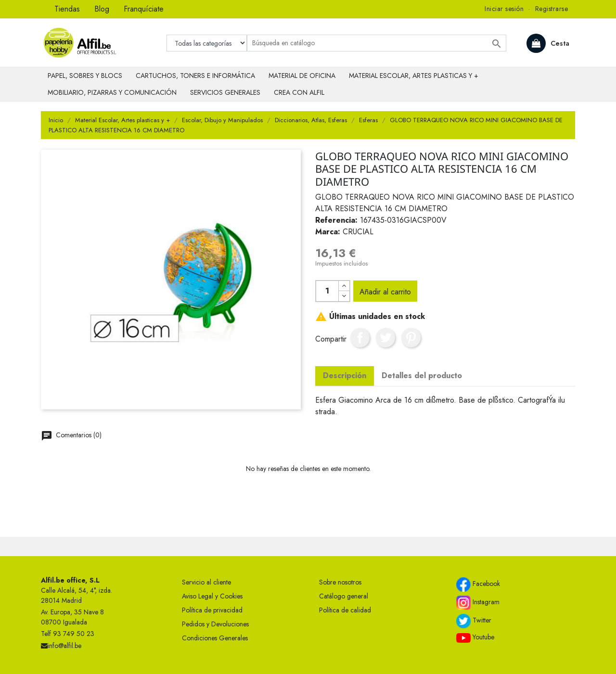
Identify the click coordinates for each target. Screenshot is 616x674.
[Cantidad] (327, 291)
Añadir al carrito (385, 292)
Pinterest (411, 338)
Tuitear (385, 338)
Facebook (478, 585)
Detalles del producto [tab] (422, 375)
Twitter (474, 621)
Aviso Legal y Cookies (212, 596)
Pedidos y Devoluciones (215, 624)
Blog (102, 9)
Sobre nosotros (340, 582)
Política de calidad (345, 610)
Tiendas (67, 9)
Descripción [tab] (345, 375)
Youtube (475, 637)
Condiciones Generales (215, 638)
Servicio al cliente (206, 582)
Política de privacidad (212, 610)
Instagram (478, 603)
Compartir (360, 338)
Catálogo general (344, 596)
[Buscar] (377, 43)
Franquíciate (144, 9)
